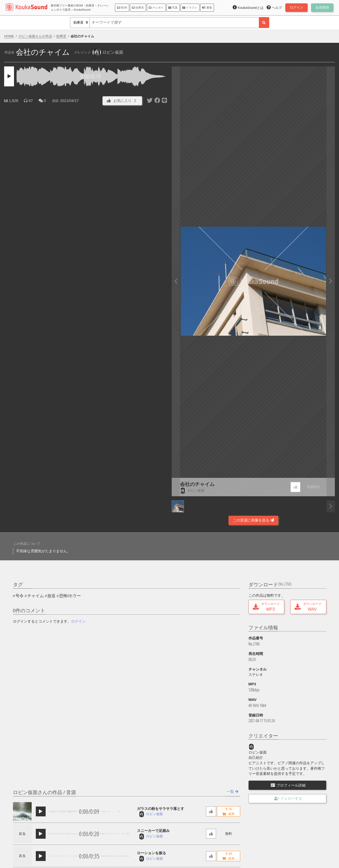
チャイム (36, 596)
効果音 (138, 8)
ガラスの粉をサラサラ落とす (161, 809)
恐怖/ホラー (70, 596)
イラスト (190, 8)
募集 (207, 8)
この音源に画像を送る (253, 520)
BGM (122, 8)
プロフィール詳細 (288, 785)
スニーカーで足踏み (153, 831)
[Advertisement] (86, 511)
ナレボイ (156, 8)
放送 (51, 596)
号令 (19, 596)
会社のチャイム (197, 484)
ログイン (78, 621)
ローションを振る (151, 853)
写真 (173, 8)
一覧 (233, 791)
